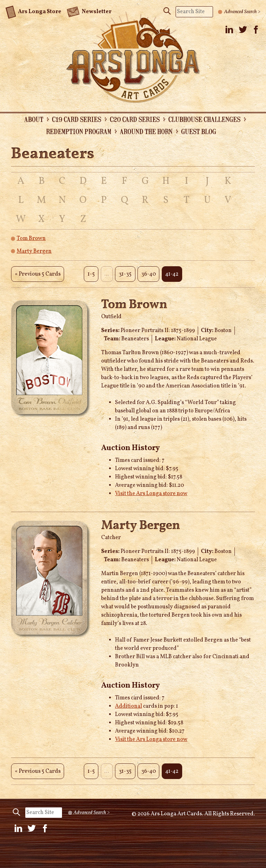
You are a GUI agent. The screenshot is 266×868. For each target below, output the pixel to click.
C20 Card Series (135, 119)
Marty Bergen (34, 251)
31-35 (125, 274)
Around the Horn (146, 131)
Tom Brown (31, 239)
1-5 (91, 274)
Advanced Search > (242, 12)
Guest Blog (199, 131)
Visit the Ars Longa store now (151, 494)
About (34, 119)
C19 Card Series (77, 119)
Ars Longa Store (33, 11)
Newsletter (89, 11)
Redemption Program (79, 131)
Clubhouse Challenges (204, 119)
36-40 (149, 274)
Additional (128, 706)
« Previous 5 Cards (38, 274)
